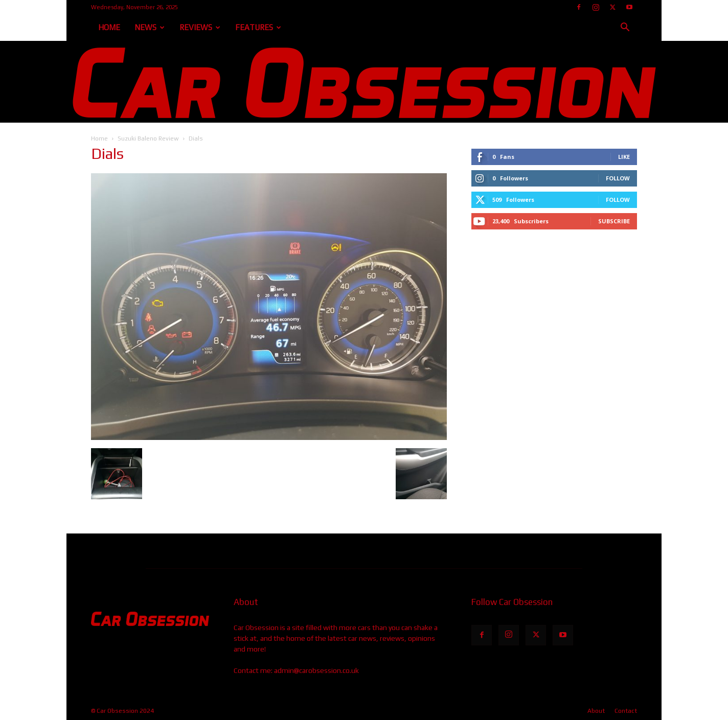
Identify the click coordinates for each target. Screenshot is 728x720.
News (150, 27)
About (596, 711)
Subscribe (614, 221)
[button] (625, 28)
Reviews (200, 27)
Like (624, 157)
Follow (618, 178)
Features (258, 27)
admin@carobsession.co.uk (316, 670)
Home (109, 27)
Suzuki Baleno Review (148, 138)
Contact (626, 711)
